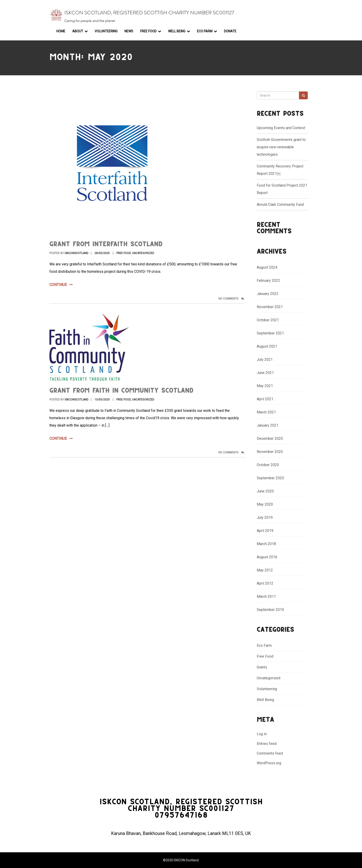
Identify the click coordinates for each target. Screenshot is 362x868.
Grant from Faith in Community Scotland (121, 391)
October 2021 (268, 320)
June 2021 (265, 373)
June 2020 (265, 491)
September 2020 (270, 478)
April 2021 (265, 399)
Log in (262, 734)
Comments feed (270, 753)
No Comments (231, 299)
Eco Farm (205, 31)
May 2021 (265, 386)
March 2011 (266, 596)
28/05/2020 (102, 253)
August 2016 (267, 557)
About (78, 31)
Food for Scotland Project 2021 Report (282, 189)
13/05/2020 (102, 400)
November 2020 (270, 452)
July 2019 (265, 517)
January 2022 (268, 294)
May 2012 (265, 570)
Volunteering (106, 31)
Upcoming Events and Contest (281, 128)
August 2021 (267, 346)
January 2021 (268, 425)
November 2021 (270, 307)
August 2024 (267, 267)
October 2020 (268, 465)
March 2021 (266, 412)
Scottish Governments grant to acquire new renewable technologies (281, 147)
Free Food (148, 31)
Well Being (177, 31)
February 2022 (268, 281)
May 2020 (265, 504)
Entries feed (267, 744)
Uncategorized (143, 253)
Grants (262, 667)
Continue (61, 285)
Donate (230, 31)
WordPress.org (269, 763)
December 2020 (270, 439)
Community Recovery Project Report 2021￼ (280, 170)
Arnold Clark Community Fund (280, 205)
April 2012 (265, 583)
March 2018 (266, 544)
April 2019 (265, 531)
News (129, 31)
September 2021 (270, 333)
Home (61, 31)
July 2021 (265, 360)
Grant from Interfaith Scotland (106, 244)
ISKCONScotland (77, 253)
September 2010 (270, 610)
